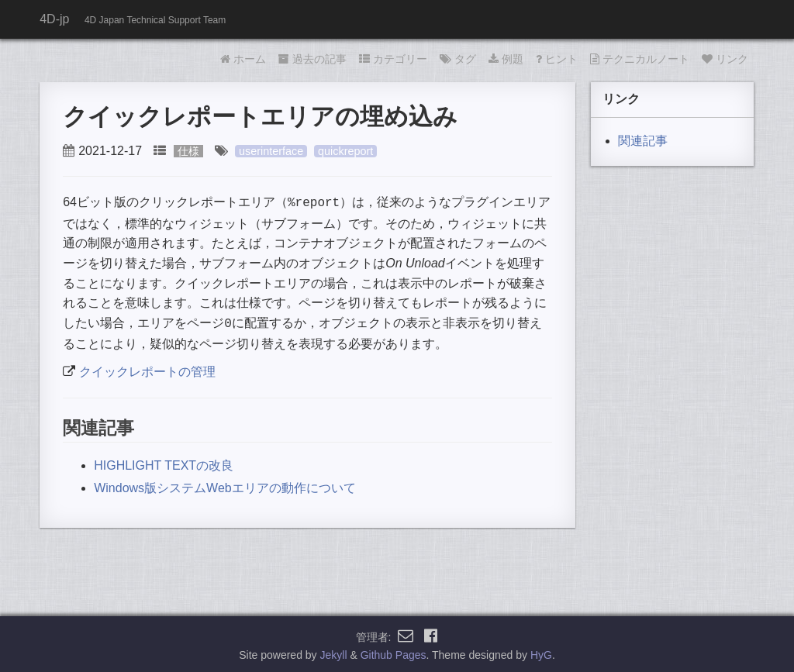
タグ (458, 59)
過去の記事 (312, 59)
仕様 (188, 151)
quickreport (345, 151)
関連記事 (643, 141)
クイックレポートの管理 (147, 369)
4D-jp (54, 19)
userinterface (271, 151)
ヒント (557, 59)
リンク (725, 59)
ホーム (243, 59)
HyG (541, 652)
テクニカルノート (640, 59)
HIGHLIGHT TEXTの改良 (164, 462)
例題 (506, 59)
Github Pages (394, 652)
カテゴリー (393, 59)
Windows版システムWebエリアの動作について (225, 485)
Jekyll (334, 652)
